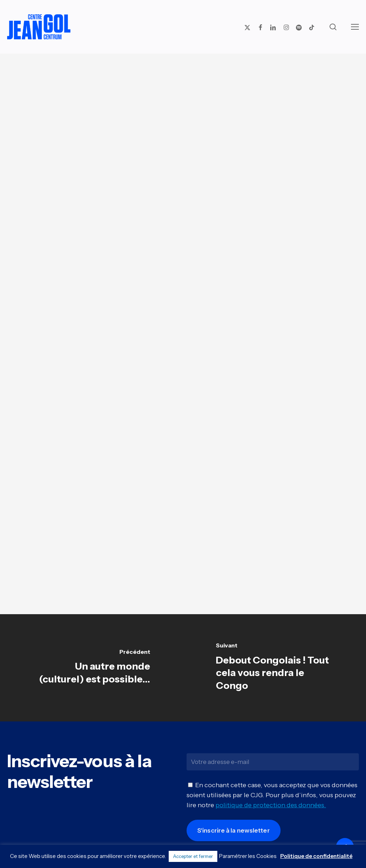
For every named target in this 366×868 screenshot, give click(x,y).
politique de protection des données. (271, 810)
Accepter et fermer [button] (193, 856)
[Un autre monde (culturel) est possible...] (91, 668)
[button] (355, 27)
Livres (180, 80)
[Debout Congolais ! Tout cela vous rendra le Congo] (274, 668)
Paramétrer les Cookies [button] (248, 856)
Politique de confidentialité (316, 856)
